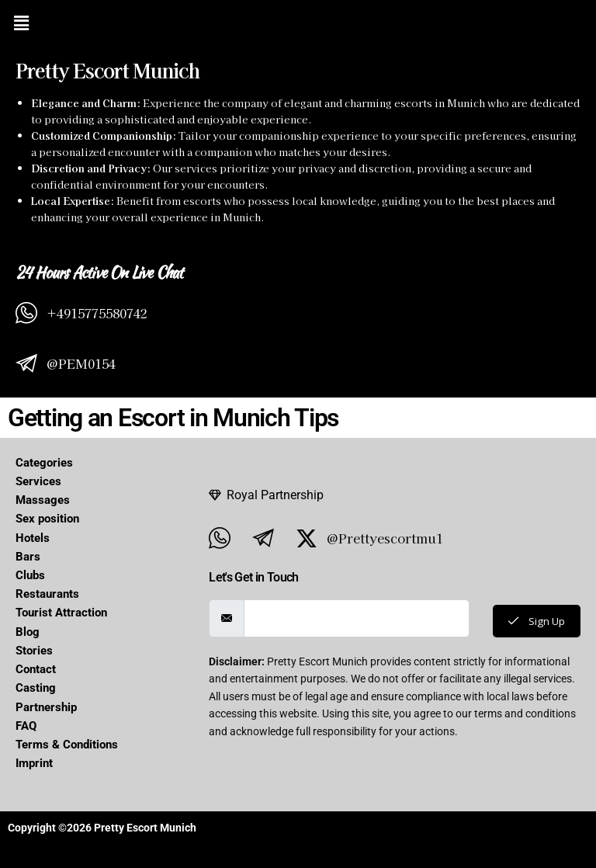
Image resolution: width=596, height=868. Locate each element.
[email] (355, 618)
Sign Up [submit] (535, 621)
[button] (21, 23)
